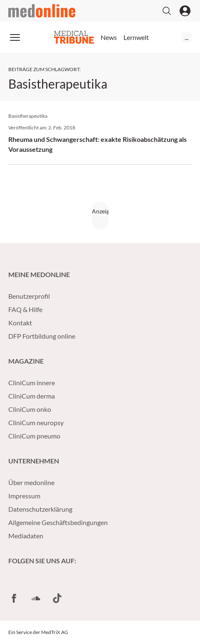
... (186, 37)
